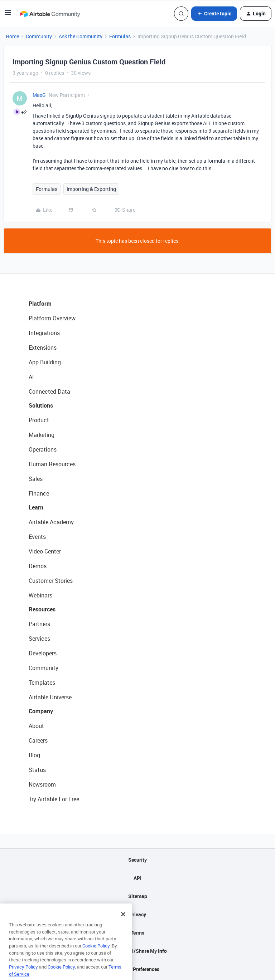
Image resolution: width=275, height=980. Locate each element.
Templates (42, 683)
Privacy (138, 914)
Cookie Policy (96, 956)
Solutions (41, 405)
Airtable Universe (50, 697)
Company (41, 711)
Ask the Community (81, 36)
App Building (45, 362)
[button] (8, 15)
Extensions (43, 348)
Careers (38, 740)
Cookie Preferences (138, 969)
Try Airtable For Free (54, 799)
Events (37, 537)
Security (137, 860)
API (137, 878)
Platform (40, 304)
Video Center (45, 551)
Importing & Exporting (91, 189)
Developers (43, 653)
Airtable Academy (51, 522)
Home (12, 36)
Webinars (40, 595)
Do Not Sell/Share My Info (138, 951)
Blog (34, 755)
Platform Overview (52, 318)
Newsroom (42, 784)
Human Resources (52, 464)
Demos (38, 566)
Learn (36, 507)
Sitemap (138, 896)
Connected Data (49, 391)
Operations (43, 449)
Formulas (120, 36)
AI (31, 377)
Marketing (42, 435)
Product (39, 420)
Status (37, 770)
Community (39, 36)
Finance (39, 493)
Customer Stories (51, 581)
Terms (137, 933)
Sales (36, 479)
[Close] (123, 925)
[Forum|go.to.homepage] (50, 14)
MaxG (39, 95)
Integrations (44, 333)
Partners (39, 624)
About (36, 726)
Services (39, 639)
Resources (42, 609)
